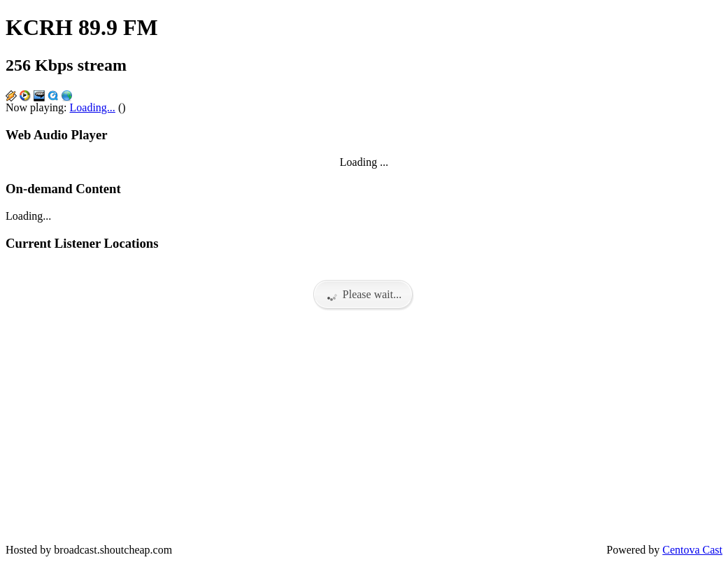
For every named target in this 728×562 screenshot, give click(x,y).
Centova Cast (692, 550)
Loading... (93, 107)
